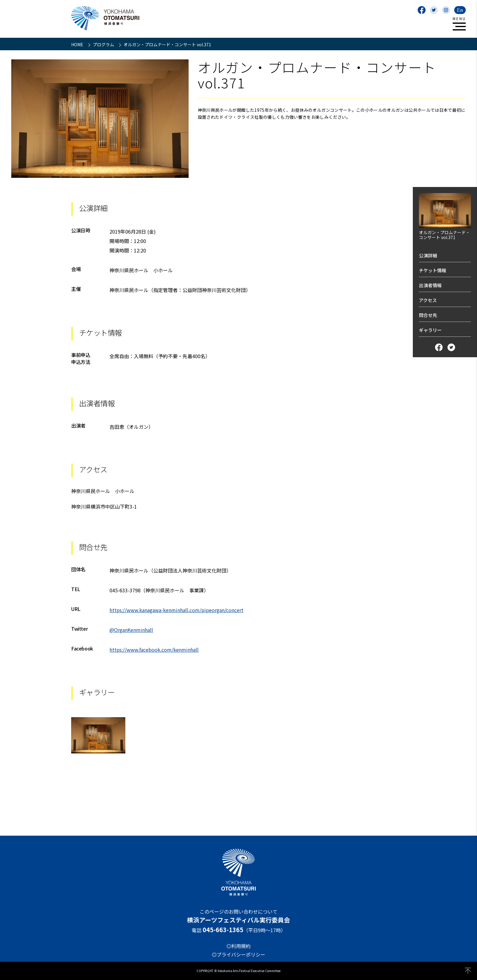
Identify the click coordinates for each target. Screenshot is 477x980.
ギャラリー (430, 330)
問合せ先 (428, 315)
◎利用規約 (238, 946)
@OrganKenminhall (131, 630)
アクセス (428, 300)
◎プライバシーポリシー (238, 954)
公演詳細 (428, 255)
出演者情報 (430, 285)
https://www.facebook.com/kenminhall (154, 650)
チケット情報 (433, 270)
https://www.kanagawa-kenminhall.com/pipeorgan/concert (176, 610)
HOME (78, 44)
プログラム (104, 44)
